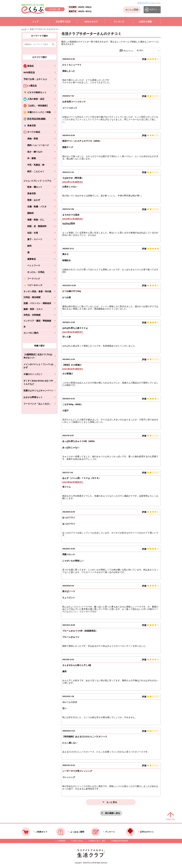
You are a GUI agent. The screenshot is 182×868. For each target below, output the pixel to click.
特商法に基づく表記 (98, 841)
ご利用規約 (61, 841)
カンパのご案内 (31, 333)
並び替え (145, 50)
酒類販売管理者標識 (120, 841)
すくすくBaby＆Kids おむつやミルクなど (38, 382)
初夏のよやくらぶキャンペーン (38, 391)
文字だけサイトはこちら (149, 3)
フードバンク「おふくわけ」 (37, 404)
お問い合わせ (78, 841)
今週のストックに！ (33, 374)
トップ (24, 29)
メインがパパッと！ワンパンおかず (38, 366)
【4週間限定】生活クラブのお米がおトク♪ (38, 356)
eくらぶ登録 (132, 10)
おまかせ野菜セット (33, 397)
